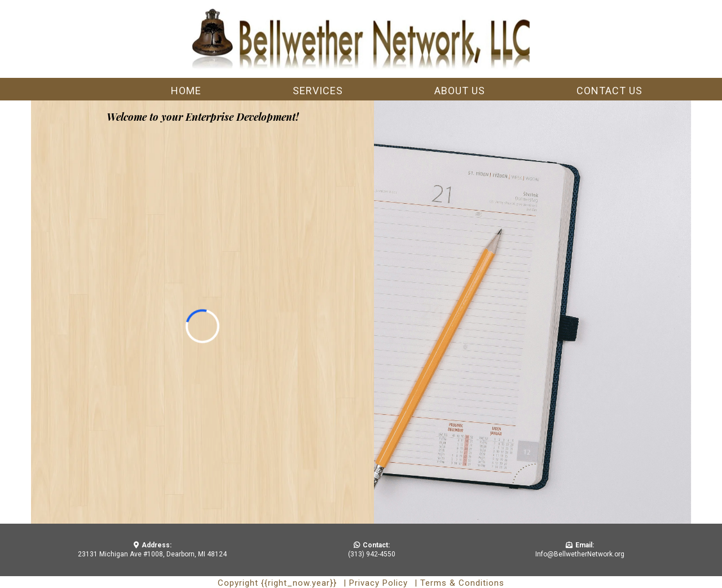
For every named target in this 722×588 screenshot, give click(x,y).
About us (460, 91)
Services (318, 91)
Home (186, 91)
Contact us (609, 91)
